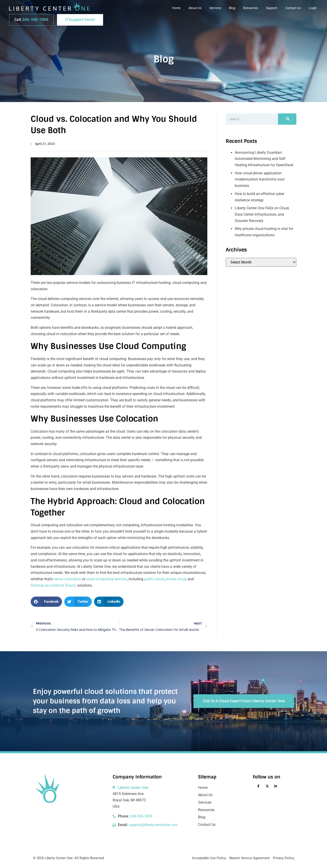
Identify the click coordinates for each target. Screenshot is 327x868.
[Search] (287, 119)
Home (176, 8)
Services (215, 8)
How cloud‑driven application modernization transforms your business (260, 179)
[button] (46, 602)
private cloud (176, 579)
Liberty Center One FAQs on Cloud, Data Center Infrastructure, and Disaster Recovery (262, 214)
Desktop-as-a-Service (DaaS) (53, 585)
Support (272, 8)
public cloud (154, 579)
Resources (251, 8)
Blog (232, 8)
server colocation (67, 579)
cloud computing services (107, 579)
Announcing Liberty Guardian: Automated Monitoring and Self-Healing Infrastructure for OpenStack (264, 159)
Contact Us (293, 8)
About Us (195, 8)
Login (313, 8)
